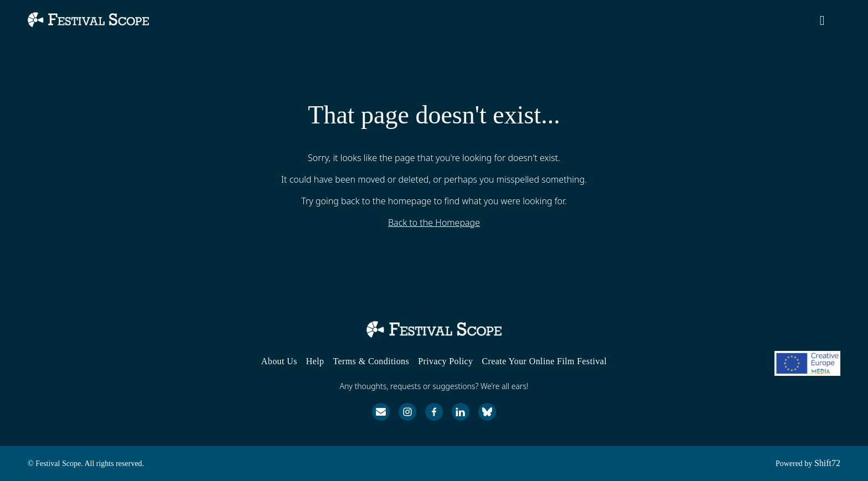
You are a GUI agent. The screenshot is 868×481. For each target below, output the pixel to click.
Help (315, 361)
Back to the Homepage (434, 223)
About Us (279, 361)
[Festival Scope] (434, 329)
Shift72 (827, 463)
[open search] (830, 23)
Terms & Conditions (371, 361)
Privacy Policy (445, 361)
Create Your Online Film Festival (545, 361)
